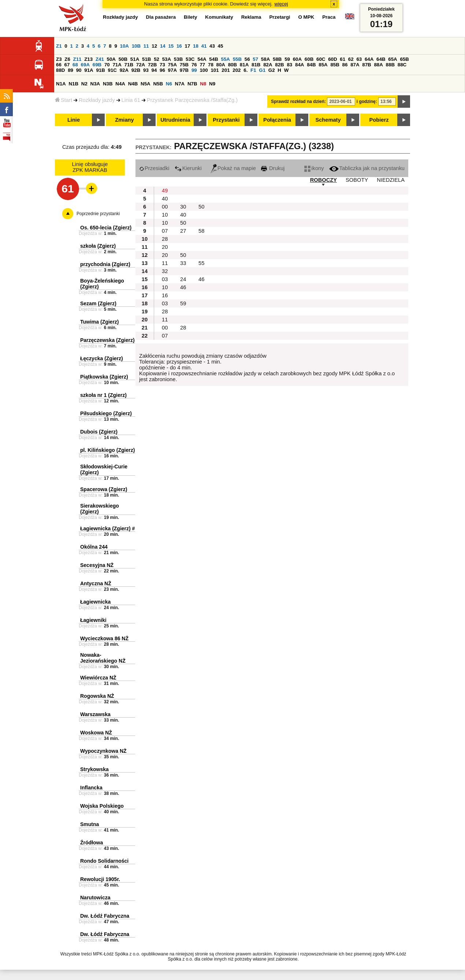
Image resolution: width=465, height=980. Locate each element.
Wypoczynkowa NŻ (103, 751)
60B (309, 59)
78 (211, 65)
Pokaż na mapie (233, 168)
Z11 (77, 59)
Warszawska (95, 714)
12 (154, 46)
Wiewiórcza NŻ (98, 678)
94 (154, 70)
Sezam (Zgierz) (98, 303)
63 (359, 59)
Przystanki (226, 120)
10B (136, 46)
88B (390, 65)
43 (212, 46)
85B (335, 65)
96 (162, 70)
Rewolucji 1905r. (100, 879)
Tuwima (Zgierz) (100, 322)
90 (79, 70)
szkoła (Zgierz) (98, 246)
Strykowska (94, 769)
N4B (133, 84)
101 (215, 70)
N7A (180, 84)
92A (124, 70)
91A (89, 70)
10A (124, 46)
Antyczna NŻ (96, 583)
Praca (329, 17)
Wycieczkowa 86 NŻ (104, 638)
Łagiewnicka (95, 602)
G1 (262, 70)
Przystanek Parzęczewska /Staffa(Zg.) (192, 100)
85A (323, 65)
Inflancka (91, 788)
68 (75, 65)
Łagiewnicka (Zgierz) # (107, 528)
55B (237, 59)
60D (332, 59)
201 (226, 70)
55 (201, 263)
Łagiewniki (93, 620)
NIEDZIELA (391, 180)
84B (311, 65)
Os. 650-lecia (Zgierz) (106, 228)
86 (345, 65)
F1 (253, 70)
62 (351, 59)
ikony (314, 168)
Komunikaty (219, 17)
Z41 (100, 59)
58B (277, 59)
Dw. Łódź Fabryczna (105, 916)
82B (279, 65)
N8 (203, 84)
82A (268, 65)
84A (300, 65)
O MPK (306, 17)
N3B (108, 84)
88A (378, 65)
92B (136, 70)
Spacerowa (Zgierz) (104, 489)
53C (190, 59)
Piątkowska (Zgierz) (104, 377)
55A (225, 59)
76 (194, 65)
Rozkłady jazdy (97, 100)
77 (202, 65)
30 (183, 207)
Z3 (59, 59)
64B (381, 59)
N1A (61, 84)
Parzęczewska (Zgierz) (107, 340)
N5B (158, 84)
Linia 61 (131, 100)
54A (202, 59)
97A (172, 70)
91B (100, 70)
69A (85, 65)
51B (146, 59)
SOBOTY (357, 180)
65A (393, 59)
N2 (84, 84)
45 (221, 46)
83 (289, 65)
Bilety (190, 17)
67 (67, 65)
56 (247, 59)
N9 (212, 84)
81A (244, 65)
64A (369, 59)
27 (183, 231)
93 (146, 70)
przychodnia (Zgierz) (105, 264)
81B (256, 65)
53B (178, 59)
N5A (146, 84)
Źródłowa (92, 843)
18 (196, 46)
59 (287, 59)
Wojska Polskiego (102, 806)
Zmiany (124, 120)
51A (135, 59)
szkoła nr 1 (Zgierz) (103, 395)
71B (129, 65)
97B (184, 70)
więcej (281, 4)
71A (117, 65)
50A (111, 59)
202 (237, 70)
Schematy (328, 120)
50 (201, 207)
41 (204, 46)
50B (123, 59)
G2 (272, 70)
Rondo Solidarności (104, 861)
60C (321, 59)
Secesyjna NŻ (97, 565)
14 (163, 46)
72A (141, 65)
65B (404, 59)
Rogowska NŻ (97, 696)
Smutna (90, 824)
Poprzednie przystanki (98, 214)
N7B (192, 84)
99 (194, 70)
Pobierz (379, 120)
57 (255, 59)
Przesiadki (154, 168)
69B (97, 65)
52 (157, 59)
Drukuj (273, 168)
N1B (73, 84)
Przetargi (280, 17)
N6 (169, 84)
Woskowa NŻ (96, 733)
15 (171, 46)
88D (60, 70)
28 (165, 239)
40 (165, 199)
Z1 (59, 46)
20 (165, 247)
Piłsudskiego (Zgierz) (106, 413)
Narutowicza (95, 898)
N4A (120, 84)
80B (232, 65)
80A (221, 65)
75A (172, 65)
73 (162, 65)
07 (165, 231)
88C (402, 65)
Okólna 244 (94, 547)
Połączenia (277, 120)
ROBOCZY (323, 180)
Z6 (67, 59)
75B (184, 65)
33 (183, 263)
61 (343, 59)
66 (59, 65)
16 (179, 46)
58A (265, 59)
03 (165, 279)
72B (152, 65)
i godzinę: (367, 102)
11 (146, 46)
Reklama (251, 17)
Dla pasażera (161, 17)
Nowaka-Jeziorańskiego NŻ (103, 658)
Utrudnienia (175, 120)
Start (64, 100)
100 (204, 70)
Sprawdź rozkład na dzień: (298, 102)
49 (165, 191)
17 (187, 46)
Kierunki (188, 168)
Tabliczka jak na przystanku (367, 168)
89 (70, 70)
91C (112, 70)
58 (201, 231)
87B (367, 65)
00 (165, 207)
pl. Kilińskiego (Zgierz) (107, 450)
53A (167, 59)
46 (201, 279)
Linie (74, 120)
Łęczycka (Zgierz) (102, 358)
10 (165, 215)
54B (213, 59)
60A (297, 59)
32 (165, 271)
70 (107, 65)
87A (355, 65)
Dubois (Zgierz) (99, 432)
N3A (95, 84)
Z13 (88, 59)
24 (183, 279)
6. (245, 70)
